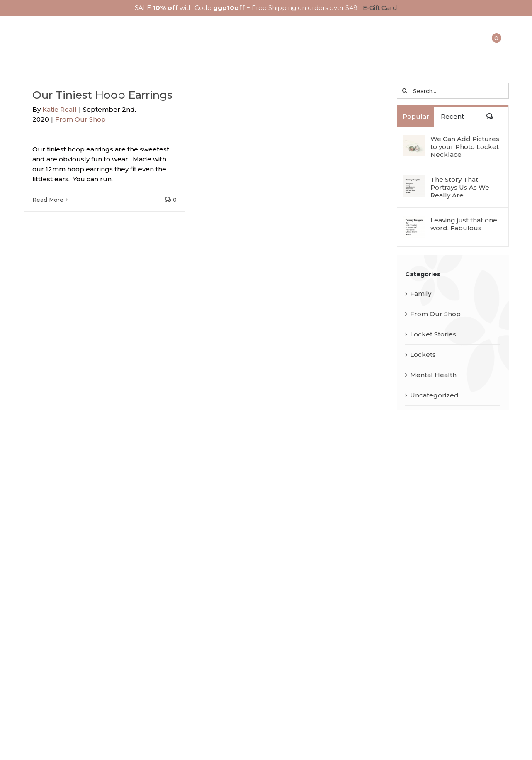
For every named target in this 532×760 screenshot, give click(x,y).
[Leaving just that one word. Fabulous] (414, 222)
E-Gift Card (380, 8)
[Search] (405, 91)
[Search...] (453, 91)
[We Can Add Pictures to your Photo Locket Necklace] (414, 141)
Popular (416, 117)
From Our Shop (80, 120)
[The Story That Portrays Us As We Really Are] (414, 181)
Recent (452, 117)
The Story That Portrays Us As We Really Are (460, 188)
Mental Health (433, 375)
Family (421, 294)
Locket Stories (433, 335)
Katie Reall (60, 110)
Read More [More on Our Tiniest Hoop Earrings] (48, 200)
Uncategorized (434, 396)
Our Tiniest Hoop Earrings (102, 95)
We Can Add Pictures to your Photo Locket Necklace (465, 147)
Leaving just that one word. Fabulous (464, 224)
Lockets (423, 355)
